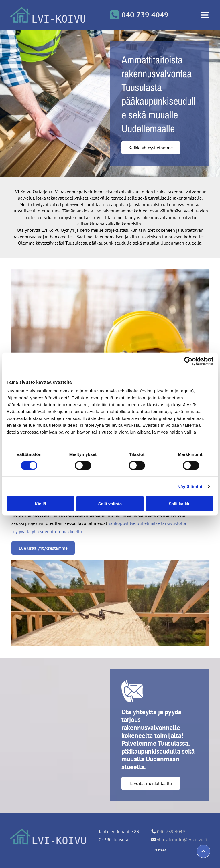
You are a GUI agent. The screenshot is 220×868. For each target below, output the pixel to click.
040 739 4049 (171, 831)
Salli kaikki (180, 504)
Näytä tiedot (190, 487)
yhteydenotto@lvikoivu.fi (182, 839)
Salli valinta (110, 504)
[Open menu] (205, 15)
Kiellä (40, 504)
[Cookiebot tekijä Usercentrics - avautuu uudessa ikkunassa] (188, 361)
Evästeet (159, 850)
